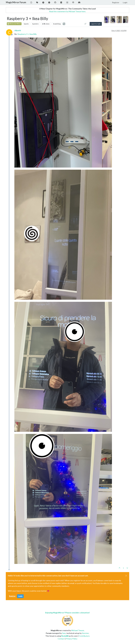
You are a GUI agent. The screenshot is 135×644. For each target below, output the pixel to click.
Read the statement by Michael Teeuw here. (67, 11)
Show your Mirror (14, 24)
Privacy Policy (72, 639)
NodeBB (65, 636)
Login (20, 596)
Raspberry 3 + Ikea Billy (27, 34)
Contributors (84, 636)
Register (12, 596)
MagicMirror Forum (16, 2)
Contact (61, 639)
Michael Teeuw (78, 630)
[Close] (126, 576)
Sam (64, 633)
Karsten (85, 633)
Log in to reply (96, 24)
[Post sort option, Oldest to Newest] (85, 24)
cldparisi (18, 30)
